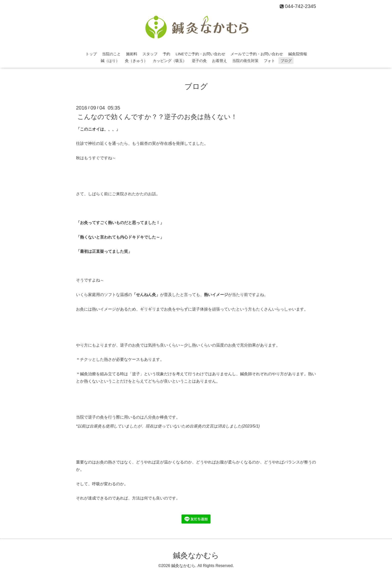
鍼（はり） (110, 61)
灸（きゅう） (136, 61)
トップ (91, 54)
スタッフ (150, 54)
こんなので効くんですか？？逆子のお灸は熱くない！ (157, 116)
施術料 (132, 54)
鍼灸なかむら (196, 555)
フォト (269, 61)
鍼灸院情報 (298, 54)
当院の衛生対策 (245, 61)
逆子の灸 (199, 61)
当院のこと (111, 54)
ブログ (286, 61)
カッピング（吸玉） (170, 61)
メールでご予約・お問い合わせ (257, 54)
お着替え (219, 61)
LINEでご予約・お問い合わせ (200, 54)
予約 (166, 54)
